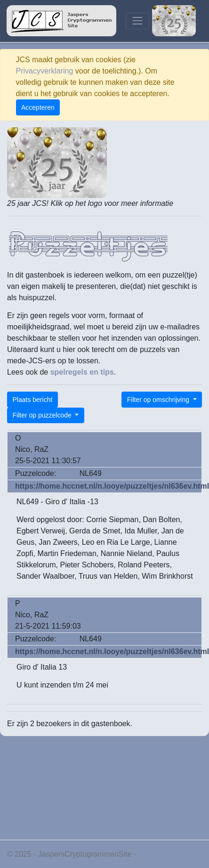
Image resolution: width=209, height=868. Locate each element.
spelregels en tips (82, 372)
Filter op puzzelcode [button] (43, 415)
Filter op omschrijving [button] (159, 400)
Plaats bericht (33, 400)
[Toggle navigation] (137, 21)
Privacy (151, 854)
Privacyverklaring (45, 71)
